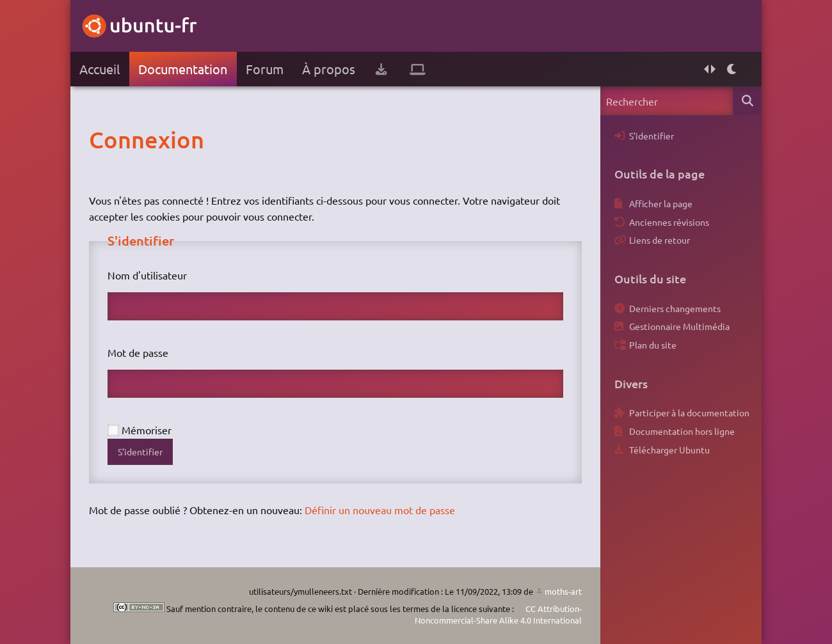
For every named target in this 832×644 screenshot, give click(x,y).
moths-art (563, 591)
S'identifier (140, 452)
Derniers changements (675, 308)
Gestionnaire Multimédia (679, 326)
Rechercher (747, 101)
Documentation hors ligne (682, 431)
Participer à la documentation (689, 412)
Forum (265, 69)
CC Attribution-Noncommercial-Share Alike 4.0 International (498, 614)
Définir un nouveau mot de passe (380, 510)
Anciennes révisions (669, 222)
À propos (329, 69)
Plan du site (653, 345)
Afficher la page (661, 203)
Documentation (183, 69)
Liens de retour (660, 240)
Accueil (100, 69)
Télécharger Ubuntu (669, 450)
